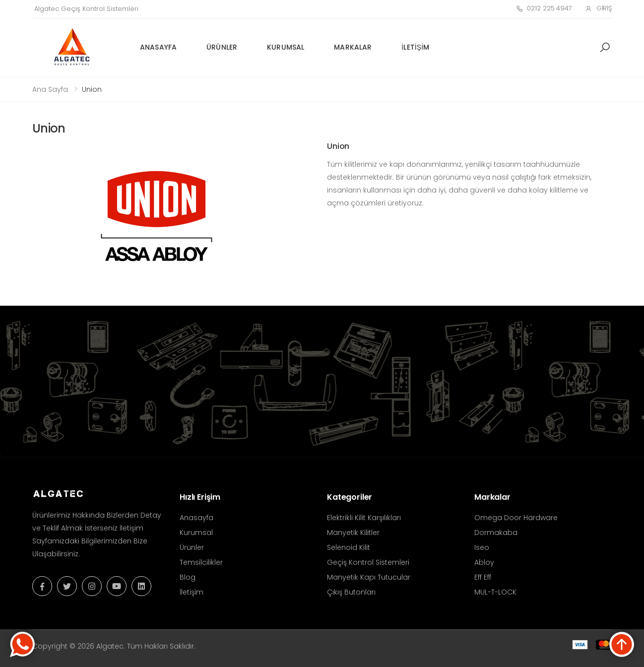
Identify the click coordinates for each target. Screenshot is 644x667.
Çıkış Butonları (351, 592)
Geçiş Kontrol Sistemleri (368, 562)
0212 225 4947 (544, 8)
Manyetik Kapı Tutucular (369, 577)
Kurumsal (286, 47)
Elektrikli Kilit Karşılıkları (364, 518)
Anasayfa (158, 47)
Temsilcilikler (201, 562)
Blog (188, 577)
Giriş (598, 8)
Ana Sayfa (50, 89)
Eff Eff (483, 577)
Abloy (484, 562)
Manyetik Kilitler (353, 533)
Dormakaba (496, 533)
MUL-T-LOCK (495, 592)
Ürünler (222, 47)
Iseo (482, 547)
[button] (605, 48)
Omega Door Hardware (516, 518)
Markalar (353, 47)
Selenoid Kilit (349, 547)
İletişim (415, 47)
